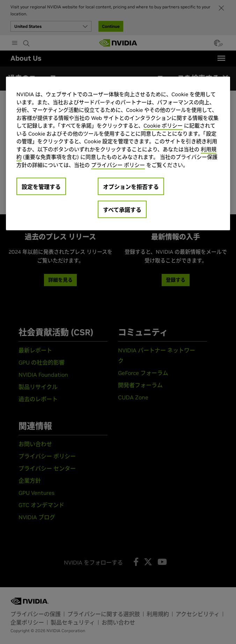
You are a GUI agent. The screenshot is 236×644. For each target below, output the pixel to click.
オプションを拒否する (131, 187)
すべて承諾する (122, 210)
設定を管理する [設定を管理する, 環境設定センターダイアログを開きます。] (41, 187)
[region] (118, 154)
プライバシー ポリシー (118, 165)
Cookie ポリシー (163, 126)
